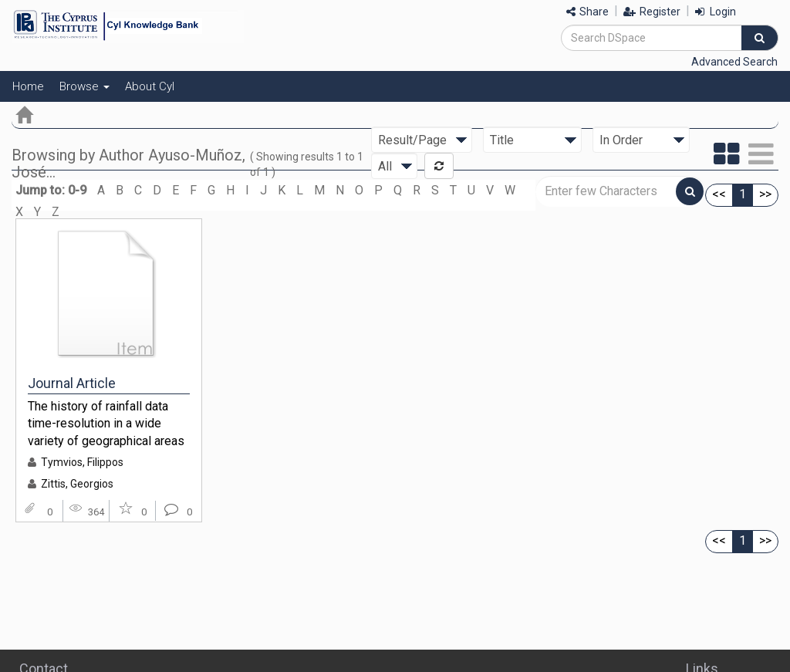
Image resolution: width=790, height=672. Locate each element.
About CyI (150, 86)
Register (652, 12)
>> (765, 194)
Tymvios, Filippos (82, 462)
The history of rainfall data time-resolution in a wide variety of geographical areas (106, 424)
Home (28, 86)
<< (719, 194)
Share (587, 12)
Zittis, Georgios (77, 484)
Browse (84, 86)
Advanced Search (734, 62)
